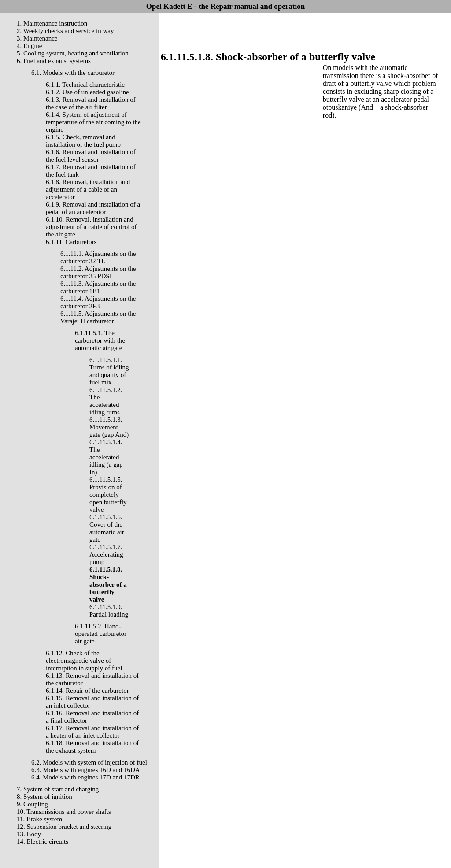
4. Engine (30, 46)
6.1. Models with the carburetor (73, 73)
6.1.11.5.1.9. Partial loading (109, 611)
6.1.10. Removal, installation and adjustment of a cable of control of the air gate (91, 227)
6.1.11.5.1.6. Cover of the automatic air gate (107, 528)
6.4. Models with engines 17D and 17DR (85, 777)
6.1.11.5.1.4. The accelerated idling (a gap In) (106, 457)
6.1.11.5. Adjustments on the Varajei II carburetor (98, 317)
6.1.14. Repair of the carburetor (87, 691)
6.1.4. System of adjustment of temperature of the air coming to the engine (93, 122)
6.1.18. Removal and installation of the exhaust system (92, 747)
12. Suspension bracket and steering (64, 827)
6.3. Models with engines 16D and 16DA (86, 770)
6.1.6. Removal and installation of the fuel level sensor (91, 156)
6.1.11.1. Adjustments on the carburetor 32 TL (98, 257)
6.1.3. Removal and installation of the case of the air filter (91, 103)
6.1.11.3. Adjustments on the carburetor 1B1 (98, 287)
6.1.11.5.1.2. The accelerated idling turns (106, 401)
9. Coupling (32, 804)
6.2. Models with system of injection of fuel (89, 762)
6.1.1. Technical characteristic (85, 85)
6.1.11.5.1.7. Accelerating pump (106, 554)
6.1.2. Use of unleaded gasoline (87, 92)
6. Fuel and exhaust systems (54, 61)
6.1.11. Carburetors (71, 242)
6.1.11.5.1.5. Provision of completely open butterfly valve (108, 495)
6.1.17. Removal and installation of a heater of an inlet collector (92, 732)
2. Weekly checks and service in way (65, 31)
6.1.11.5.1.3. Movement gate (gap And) (109, 427)
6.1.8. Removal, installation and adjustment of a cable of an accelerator (88, 189)
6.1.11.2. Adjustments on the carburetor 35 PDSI (98, 272)
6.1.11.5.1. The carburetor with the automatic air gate (100, 340)
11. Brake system (39, 819)
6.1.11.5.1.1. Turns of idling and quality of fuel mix (109, 371)
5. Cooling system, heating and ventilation (73, 53)
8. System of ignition (44, 797)
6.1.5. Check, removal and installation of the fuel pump (83, 141)
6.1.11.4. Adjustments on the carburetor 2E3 (98, 302)
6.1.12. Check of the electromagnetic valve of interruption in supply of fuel (84, 661)
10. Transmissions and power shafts (64, 812)
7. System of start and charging (58, 789)
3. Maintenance (37, 38)
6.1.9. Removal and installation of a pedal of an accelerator (93, 208)
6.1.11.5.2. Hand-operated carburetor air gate (101, 634)
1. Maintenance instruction (52, 23)
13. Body (29, 834)
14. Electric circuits (43, 842)
